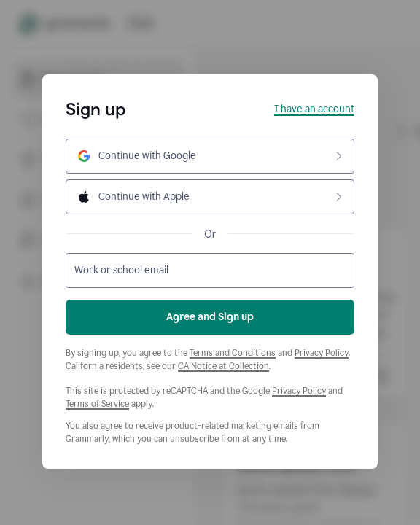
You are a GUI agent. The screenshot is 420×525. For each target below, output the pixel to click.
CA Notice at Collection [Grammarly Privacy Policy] (223, 366)
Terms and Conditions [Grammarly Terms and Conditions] (233, 353)
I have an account (314, 109)
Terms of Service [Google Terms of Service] (97, 404)
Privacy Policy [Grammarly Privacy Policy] (322, 353)
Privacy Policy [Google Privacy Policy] (299, 391)
